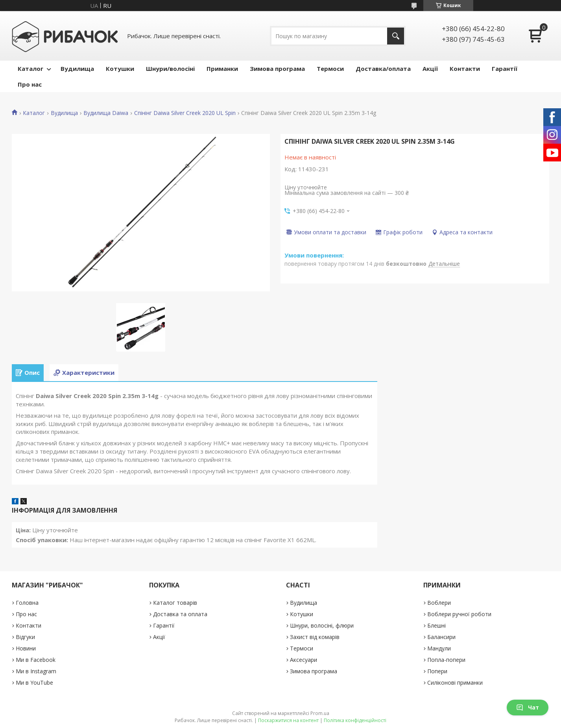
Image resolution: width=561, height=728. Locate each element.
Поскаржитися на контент (288, 720)
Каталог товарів (175, 603)
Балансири (441, 637)
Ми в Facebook (36, 660)
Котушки (120, 69)
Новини (26, 648)
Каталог (30, 69)
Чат (528, 707)
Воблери (439, 603)
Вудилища (77, 69)
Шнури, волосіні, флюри (322, 625)
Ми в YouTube (34, 683)
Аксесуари (304, 660)
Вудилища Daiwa (106, 113)
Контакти (465, 69)
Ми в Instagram (36, 671)
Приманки (222, 69)
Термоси (330, 69)
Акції (430, 69)
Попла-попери (446, 660)
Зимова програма (277, 69)
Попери (437, 671)
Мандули (439, 648)
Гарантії (505, 69)
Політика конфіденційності (355, 720)
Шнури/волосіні (170, 69)
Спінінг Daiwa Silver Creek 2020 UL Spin (185, 113)
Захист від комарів (315, 637)
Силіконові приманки (455, 683)
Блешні (436, 625)
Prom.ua (320, 713)
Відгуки (25, 637)
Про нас (30, 84)
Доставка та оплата (180, 614)
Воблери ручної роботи (459, 614)
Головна (27, 603)
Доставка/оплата (383, 69)
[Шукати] (396, 36)
